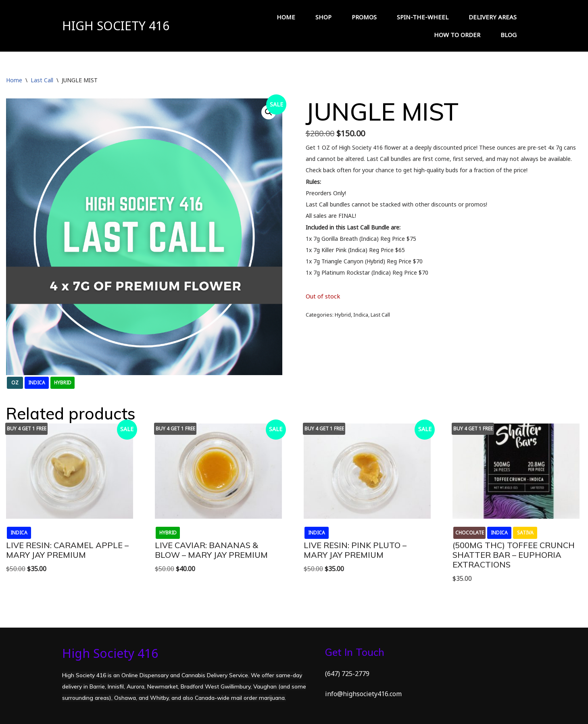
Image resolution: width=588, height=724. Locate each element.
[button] (269, 112)
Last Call (42, 80)
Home (14, 80)
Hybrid (343, 315)
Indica (361, 315)
